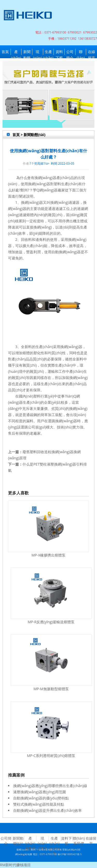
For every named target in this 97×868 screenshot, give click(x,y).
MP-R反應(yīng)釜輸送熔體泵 (51, 622)
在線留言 (92, 52)
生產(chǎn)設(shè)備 (48, 52)
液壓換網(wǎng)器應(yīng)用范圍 (40, 792)
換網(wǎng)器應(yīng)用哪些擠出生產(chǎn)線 (50, 786)
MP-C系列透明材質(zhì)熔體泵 (51, 756)
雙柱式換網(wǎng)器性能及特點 (39, 804)
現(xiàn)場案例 (38, 52)
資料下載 (59, 52)
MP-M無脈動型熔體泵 (51, 689)
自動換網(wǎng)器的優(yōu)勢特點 (41, 798)
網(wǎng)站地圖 (24, 854)
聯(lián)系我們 (81, 52)
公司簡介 (70, 52)
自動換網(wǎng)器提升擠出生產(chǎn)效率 (47, 810)
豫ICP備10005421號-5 (70, 854)
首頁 (5, 52)
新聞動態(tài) (27, 52)
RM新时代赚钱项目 (15, 865)
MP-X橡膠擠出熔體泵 (49, 555)
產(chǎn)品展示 (16, 52)
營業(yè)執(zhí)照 (71, 850)
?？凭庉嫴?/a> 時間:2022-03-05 (52, 163)
